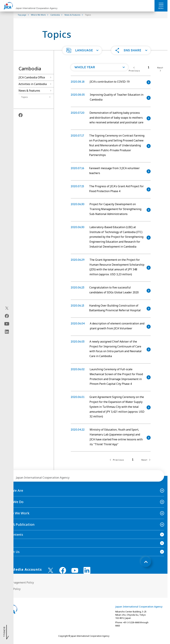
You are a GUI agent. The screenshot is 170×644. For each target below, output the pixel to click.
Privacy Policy (12, 589)
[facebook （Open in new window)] (63, 570)
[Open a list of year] (99, 67)
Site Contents (13, 534)
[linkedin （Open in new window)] (87, 570)
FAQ (6, 543)
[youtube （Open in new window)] (75, 570)
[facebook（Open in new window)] (7, 316)
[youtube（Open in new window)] (7, 324)
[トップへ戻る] (146, 562)
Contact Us (11, 552)
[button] (82, 50)
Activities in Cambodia (33, 84)
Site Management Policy (19, 582)
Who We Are (13, 490)
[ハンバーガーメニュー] (161, 4)
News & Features (29, 91)
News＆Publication (19, 524)
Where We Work (16, 513)
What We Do (13, 502)
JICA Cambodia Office (32, 77)
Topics (24, 97)
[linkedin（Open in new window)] (7, 332)
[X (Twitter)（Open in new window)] (7, 308)
